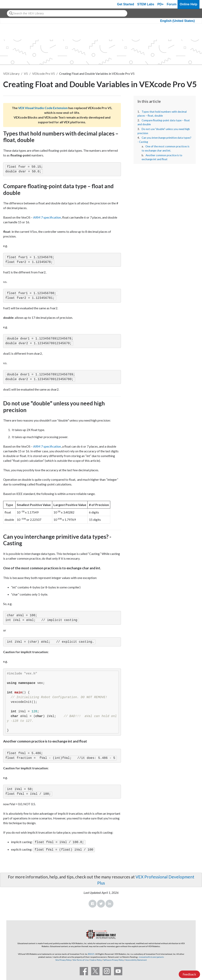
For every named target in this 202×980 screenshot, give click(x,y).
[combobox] (67, 13)
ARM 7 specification (47, 217)
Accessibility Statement (136, 959)
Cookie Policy (96, 959)
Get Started (125, 4)
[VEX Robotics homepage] (11, 4)
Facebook (93, 903)
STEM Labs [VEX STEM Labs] (146, 4)
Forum (172, 4)
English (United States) (177, 21)
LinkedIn (109, 903)
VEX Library (11, 73)
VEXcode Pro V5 (43, 73)
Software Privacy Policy (114, 959)
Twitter (101, 903)
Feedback (189, 974)
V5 (26, 73)
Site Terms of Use (80, 959)
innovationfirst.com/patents (151, 956)
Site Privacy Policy (63, 959)
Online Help (188, 4)
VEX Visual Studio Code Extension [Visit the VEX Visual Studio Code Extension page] (43, 108)
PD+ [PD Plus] (161, 4)
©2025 (91, 953)
